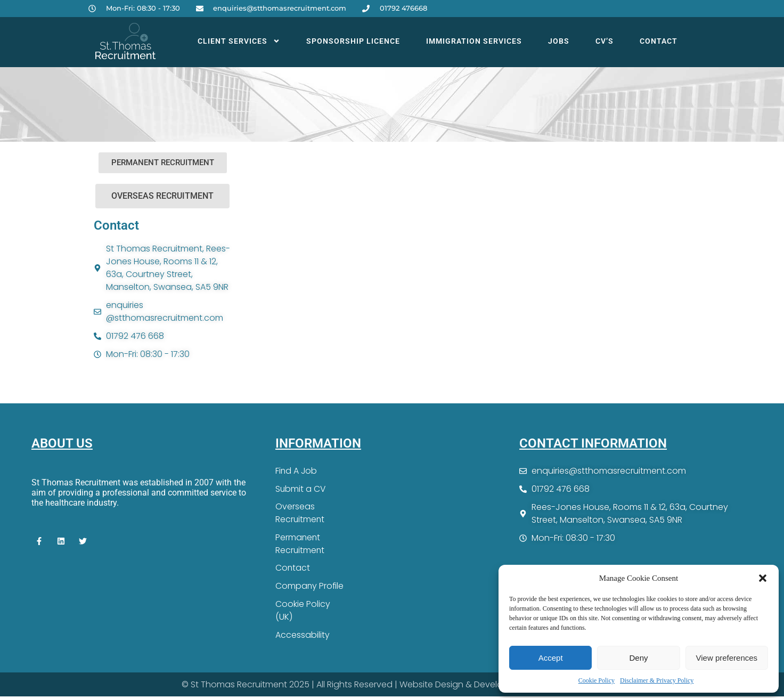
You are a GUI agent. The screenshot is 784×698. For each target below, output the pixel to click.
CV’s (605, 41)
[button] (763, 578)
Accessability (303, 636)
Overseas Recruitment (300, 513)
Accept (551, 658)
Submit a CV (301, 489)
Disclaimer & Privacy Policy (657, 680)
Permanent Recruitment (300, 544)
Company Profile (310, 587)
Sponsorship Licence (353, 41)
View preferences (727, 658)
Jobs (559, 41)
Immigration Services (474, 41)
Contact (659, 41)
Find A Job (297, 471)
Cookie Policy (597, 680)
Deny (638, 658)
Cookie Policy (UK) (303, 611)
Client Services (239, 41)
